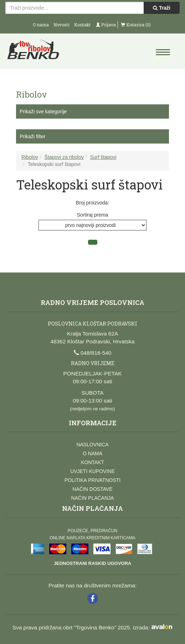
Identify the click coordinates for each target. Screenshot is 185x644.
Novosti (61, 25)
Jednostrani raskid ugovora (92, 563)
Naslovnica (92, 445)
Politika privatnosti (92, 480)
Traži (162, 8)
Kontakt (82, 25)
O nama (41, 25)
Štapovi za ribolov (64, 157)
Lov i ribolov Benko (49, 52)
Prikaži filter (32, 136)
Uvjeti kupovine (92, 471)
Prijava (106, 25)
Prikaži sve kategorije (43, 111)
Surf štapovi (103, 157)
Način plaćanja (93, 498)
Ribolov (30, 157)
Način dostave (92, 489)
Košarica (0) (136, 25)
